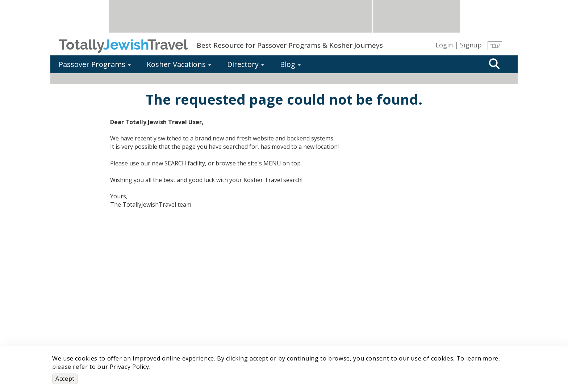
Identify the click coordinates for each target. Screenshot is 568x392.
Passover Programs (95, 64)
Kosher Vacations (179, 64)
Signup (471, 45)
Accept (65, 379)
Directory (246, 64)
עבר (495, 46)
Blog (290, 64)
